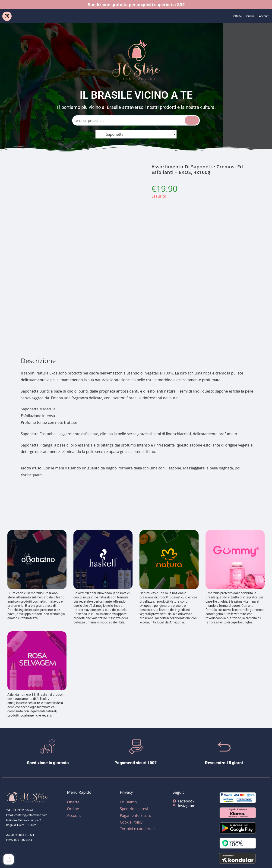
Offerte (230, 16)
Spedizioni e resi (134, 809)
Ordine (246, 16)
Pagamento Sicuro (136, 815)
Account (263, 16)
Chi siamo (128, 802)
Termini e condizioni (137, 829)
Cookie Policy (131, 822)
